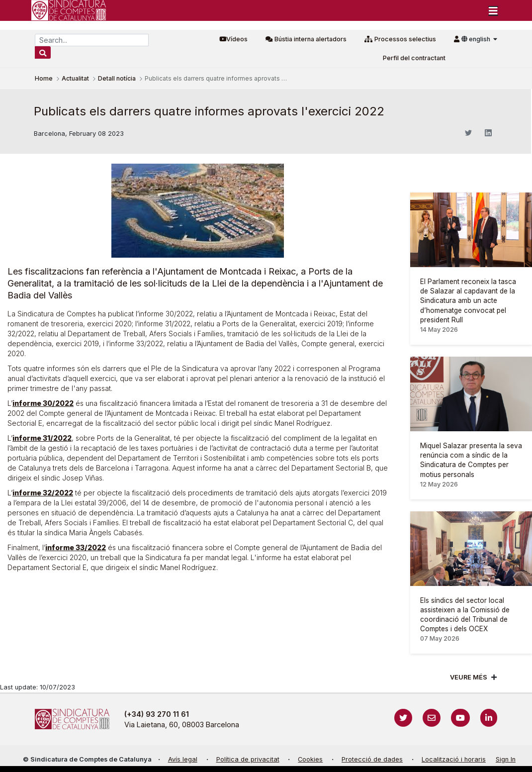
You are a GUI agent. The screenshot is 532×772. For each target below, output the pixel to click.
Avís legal (183, 759)
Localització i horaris (454, 759)
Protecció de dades (372, 759)
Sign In (506, 759)
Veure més (469, 677)
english (477, 39)
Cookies (310, 759)
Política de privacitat (248, 759)
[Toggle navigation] (493, 10)
